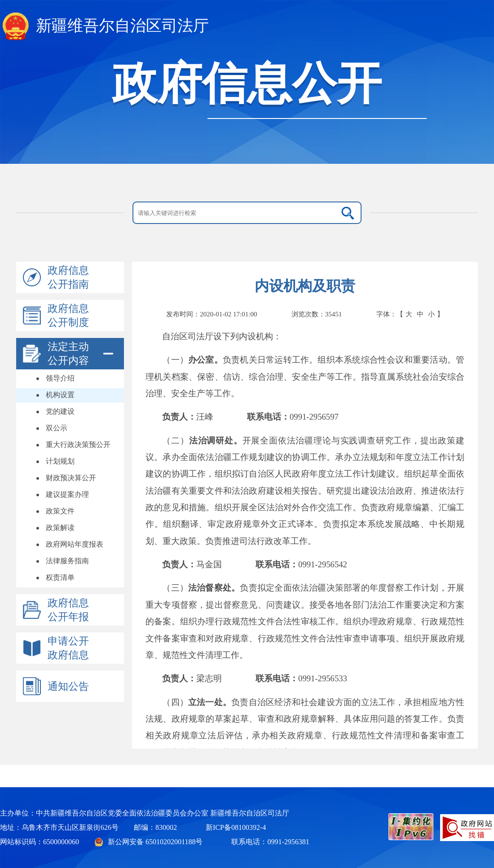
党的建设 (60, 411)
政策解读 (60, 528)
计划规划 (60, 461)
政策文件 (60, 511)
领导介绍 (60, 378)
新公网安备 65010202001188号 (155, 842)
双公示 (57, 428)
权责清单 (60, 577)
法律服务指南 (67, 561)
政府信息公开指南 (68, 277)
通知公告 (68, 686)
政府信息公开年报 (68, 610)
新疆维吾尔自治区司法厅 (122, 26)
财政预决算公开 (71, 478)
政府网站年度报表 (75, 544)
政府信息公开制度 (68, 316)
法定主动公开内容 (68, 354)
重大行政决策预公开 (78, 445)
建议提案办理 (67, 494)
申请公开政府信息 (68, 648)
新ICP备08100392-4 (236, 827)
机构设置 (60, 395)
